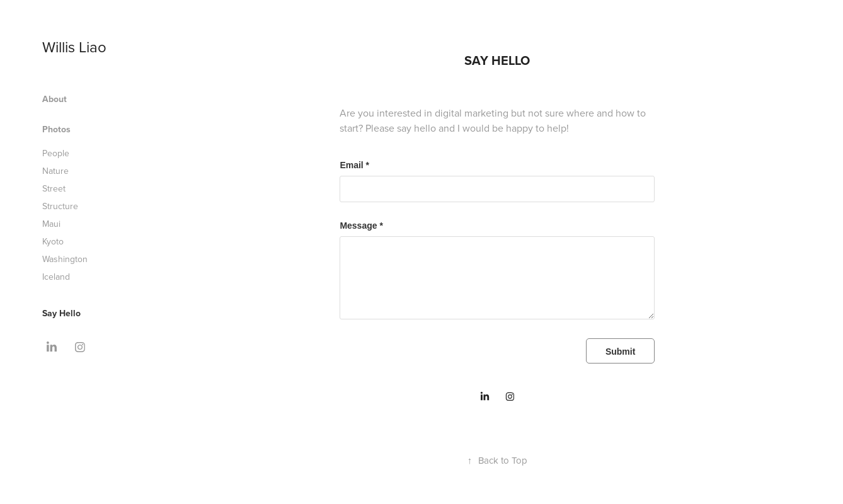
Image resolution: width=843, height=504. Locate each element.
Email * (354, 165)
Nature (55, 171)
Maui (51, 224)
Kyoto (53, 241)
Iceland (56, 277)
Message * (361, 226)
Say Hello (61, 313)
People (56, 153)
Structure (60, 206)
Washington (65, 259)
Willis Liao (74, 47)
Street (54, 188)
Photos (56, 129)
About (54, 99)
